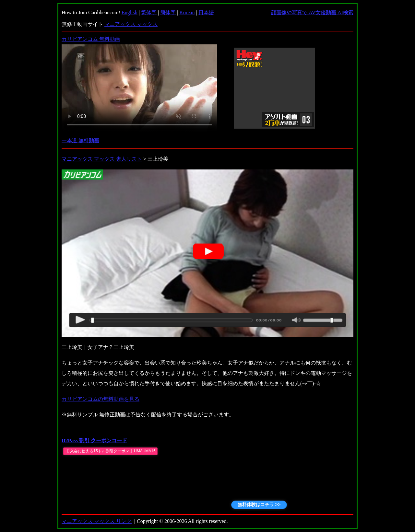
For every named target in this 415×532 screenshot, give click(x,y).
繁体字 (149, 12)
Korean (187, 12)
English (130, 12)
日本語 (206, 12)
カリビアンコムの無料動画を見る (101, 399)
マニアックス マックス (131, 24)
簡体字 (168, 12)
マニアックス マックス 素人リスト (102, 159)
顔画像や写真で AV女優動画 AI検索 (312, 12)
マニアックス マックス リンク (97, 521)
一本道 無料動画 (80, 140)
